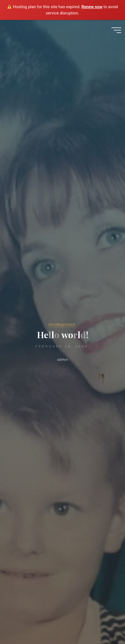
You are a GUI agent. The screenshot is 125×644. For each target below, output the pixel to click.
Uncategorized (62, 324)
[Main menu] (116, 30)
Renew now (92, 7)
